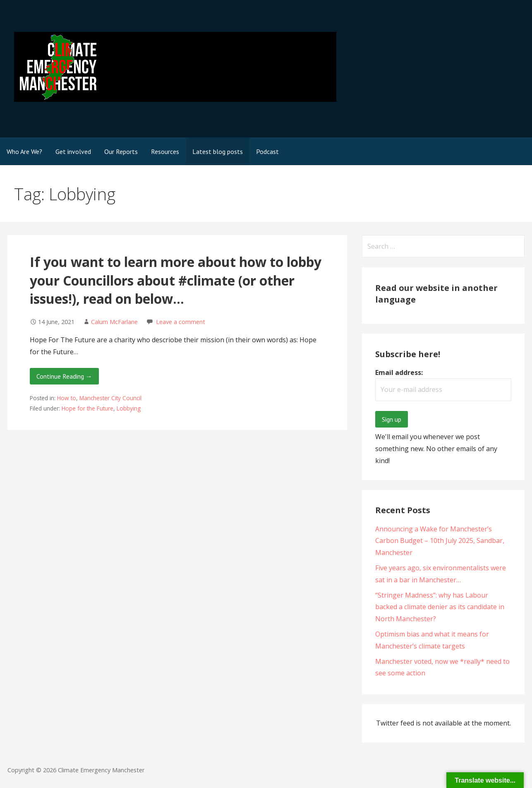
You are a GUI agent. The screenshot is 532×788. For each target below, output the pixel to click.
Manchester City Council (110, 398)
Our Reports (121, 151)
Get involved (73, 151)
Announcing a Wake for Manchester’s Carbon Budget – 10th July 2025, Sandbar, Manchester (440, 541)
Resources (165, 151)
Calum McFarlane (114, 322)
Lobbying (129, 408)
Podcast (267, 151)
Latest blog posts (218, 151)
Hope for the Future (87, 408)
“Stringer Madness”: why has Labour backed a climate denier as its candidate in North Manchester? (440, 607)
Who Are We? (24, 151)
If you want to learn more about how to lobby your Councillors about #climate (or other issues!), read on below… (176, 280)
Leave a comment (181, 322)
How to (67, 398)
